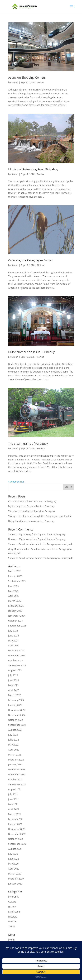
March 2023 (15, 695)
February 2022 (16, 760)
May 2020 (13, 864)
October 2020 (15, 839)
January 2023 (15, 705)
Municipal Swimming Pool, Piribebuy (33, 169)
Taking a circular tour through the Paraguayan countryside (40, 516)
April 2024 (14, 645)
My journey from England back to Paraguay (31, 506)
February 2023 (16, 700)
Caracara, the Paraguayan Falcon (30, 260)
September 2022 (17, 725)
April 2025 (14, 596)
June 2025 (14, 586)
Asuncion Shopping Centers (27, 77)
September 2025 (17, 581)
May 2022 (13, 745)
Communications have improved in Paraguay (32, 501)
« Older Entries (16, 482)
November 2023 (17, 655)
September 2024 (17, 626)
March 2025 (15, 601)
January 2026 (15, 576)
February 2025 (16, 606)
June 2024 (14, 636)
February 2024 (16, 650)
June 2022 (14, 740)
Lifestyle (13, 917)
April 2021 (14, 809)
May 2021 (13, 804)
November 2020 (17, 834)
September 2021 (17, 784)
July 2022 (13, 735)
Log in (11, 940)
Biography (14, 897)
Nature (41, 265)
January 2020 (15, 884)
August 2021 (15, 789)
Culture (12, 902)
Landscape (14, 912)
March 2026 (15, 571)
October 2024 (15, 621)
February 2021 (16, 819)
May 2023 (13, 685)
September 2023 (17, 665)
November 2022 (17, 715)
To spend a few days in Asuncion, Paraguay (32, 511)
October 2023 (15, 660)
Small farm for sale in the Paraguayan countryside (46, 544)
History (41, 448)
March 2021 (15, 814)
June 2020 (14, 859)
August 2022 (15, 730)
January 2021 (15, 824)
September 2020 (17, 844)
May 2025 (13, 591)
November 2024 (17, 616)
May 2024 (13, 641)
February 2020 (16, 879)
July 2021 (13, 794)
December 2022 (17, 710)
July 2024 (13, 631)
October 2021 (15, 779)
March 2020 (15, 874)
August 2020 (15, 849)
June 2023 (14, 680)
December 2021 (17, 769)
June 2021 (14, 799)
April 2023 (14, 690)
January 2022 (15, 764)
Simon (15, 82)
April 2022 (14, 750)
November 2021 (17, 774)
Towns (41, 82)
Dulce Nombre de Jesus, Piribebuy (31, 352)
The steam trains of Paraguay (28, 444)
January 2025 (15, 611)
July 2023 (13, 675)
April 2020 (14, 869)
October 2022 (15, 720)
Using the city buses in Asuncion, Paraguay (31, 521)
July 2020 (13, 854)
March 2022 (15, 755)
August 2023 (15, 670)
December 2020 (17, 829)
